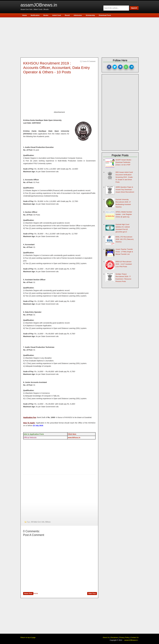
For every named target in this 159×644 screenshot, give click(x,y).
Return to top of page (28, 637)
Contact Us (135, 637)
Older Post (92, 594)
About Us (106, 637)
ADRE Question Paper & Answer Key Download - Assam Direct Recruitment (125, 190)
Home (36, 593)
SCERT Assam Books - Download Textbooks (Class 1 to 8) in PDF (124, 162)
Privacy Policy (124, 637)
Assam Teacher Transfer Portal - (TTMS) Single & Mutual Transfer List (124, 252)
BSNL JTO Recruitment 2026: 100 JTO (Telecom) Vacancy (125, 239)
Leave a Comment (89, 61)
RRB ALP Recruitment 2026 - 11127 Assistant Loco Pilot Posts (124, 264)
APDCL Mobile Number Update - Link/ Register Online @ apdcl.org (124, 214)
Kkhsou (48, 522)
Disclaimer (114, 637)
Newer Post (28, 594)
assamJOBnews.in (39, 5)
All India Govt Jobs (38, 522)
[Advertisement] (81, 37)
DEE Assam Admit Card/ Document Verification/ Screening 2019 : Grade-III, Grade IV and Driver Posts (124, 177)
